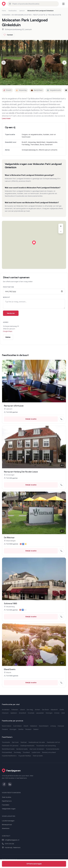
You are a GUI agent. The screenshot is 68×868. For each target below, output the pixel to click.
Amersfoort (22, 713)
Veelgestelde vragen (9, 809)
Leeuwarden (40, 713)
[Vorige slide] (4, 63)
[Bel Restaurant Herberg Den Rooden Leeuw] (61, 485)
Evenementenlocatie (53, 749)
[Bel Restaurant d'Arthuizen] (61, 419)
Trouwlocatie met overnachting (46, 746)
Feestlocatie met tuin (53, 742)
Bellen (8, 337)
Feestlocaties (13, 11)
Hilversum (5, 713)
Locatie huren (36, 752)
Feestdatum (8, 287)
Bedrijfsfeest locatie (8, 749)
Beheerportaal (7, 825)
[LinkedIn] (10, 784)
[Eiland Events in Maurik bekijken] (34, 645)
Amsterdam (6, 710)
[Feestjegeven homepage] (4, 4)
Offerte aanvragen (34, 864)
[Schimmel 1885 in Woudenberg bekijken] (34, 579)
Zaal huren (15, 742)
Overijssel (61, 726)
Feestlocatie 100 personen (10, 746)
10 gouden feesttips (25, 756)
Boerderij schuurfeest (49, 752)
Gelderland (34, 726)
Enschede (31, 713)
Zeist (63, 713)
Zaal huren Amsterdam (37, 749)
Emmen (57, 713)
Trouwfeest (26, 752)
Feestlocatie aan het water (37, 742)
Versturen (11, 313)
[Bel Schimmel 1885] (61, 617)
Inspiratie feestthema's (9, 756)
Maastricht (54, 710)
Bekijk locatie (31, 419)
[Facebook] (4, 784)
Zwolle (62, 710)
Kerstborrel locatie (22, 749)
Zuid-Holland (17, 726)
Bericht (7, 297)
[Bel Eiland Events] (61, 683)
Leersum (22, 11)
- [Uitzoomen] (61, 231)
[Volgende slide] (64, 63)
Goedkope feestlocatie (27, 746)
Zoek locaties (7, 797)
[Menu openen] (63, 4)
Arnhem (37, 710)
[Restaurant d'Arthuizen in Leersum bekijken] (34, 381)
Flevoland (28, 729)
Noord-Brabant (44, 726)
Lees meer (6, 118)
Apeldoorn (14, 713)
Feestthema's (7, 801)
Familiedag (17, 752)
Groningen (49, 713)
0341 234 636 (9, 844)
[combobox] (33, 4)
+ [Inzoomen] (61, 226)
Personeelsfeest (7, 752)
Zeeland (36, 729)
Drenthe (21, 729)
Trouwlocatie (6, 742)
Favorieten (6, 805)
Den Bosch (45, 710)
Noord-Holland (7, 726)
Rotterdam (15, 710)
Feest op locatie (38, 756)
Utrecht (22, 710)
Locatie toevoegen (8, 821)
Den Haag (30, 710)
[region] (34, 245)
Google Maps (8, 331)
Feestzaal (24, 742)
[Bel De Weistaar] (61, 551)
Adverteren (6, 828)
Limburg (53, 726)
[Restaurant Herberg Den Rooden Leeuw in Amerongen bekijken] (34, 447)
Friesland (5, 729)
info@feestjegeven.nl (12, 840)
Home (4, 11)
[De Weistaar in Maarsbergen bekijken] (34, 513)
